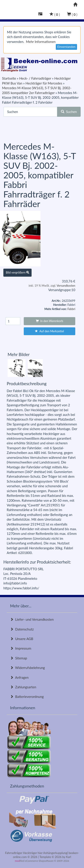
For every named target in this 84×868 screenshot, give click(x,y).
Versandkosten (66, 286)
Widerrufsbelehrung (27, 668)
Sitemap (19, 658)
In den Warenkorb (50, 321)
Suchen (69, 112)
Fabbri (71, 309)
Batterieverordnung (27, 697)
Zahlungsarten (23, 687)
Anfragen (19, 677)
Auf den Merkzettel (49, 331)
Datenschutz (22, 629)
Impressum (21, 648)
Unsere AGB (22, 639)
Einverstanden (66, 47)
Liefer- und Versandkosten (32, 619)
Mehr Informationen (41, 42)
